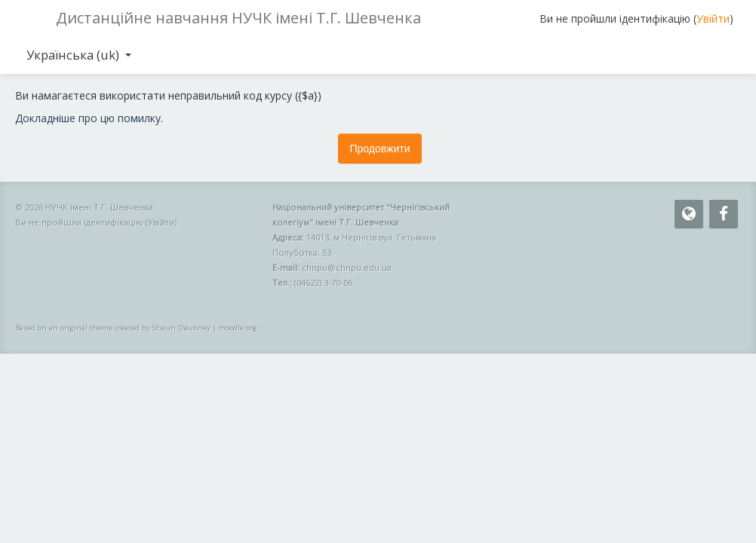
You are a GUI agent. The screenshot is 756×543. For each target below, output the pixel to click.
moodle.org (238, 328)
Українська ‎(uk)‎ (79, 55)
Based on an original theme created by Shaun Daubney (113, 328)
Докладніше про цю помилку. (89, 118)
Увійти (713, 18)
